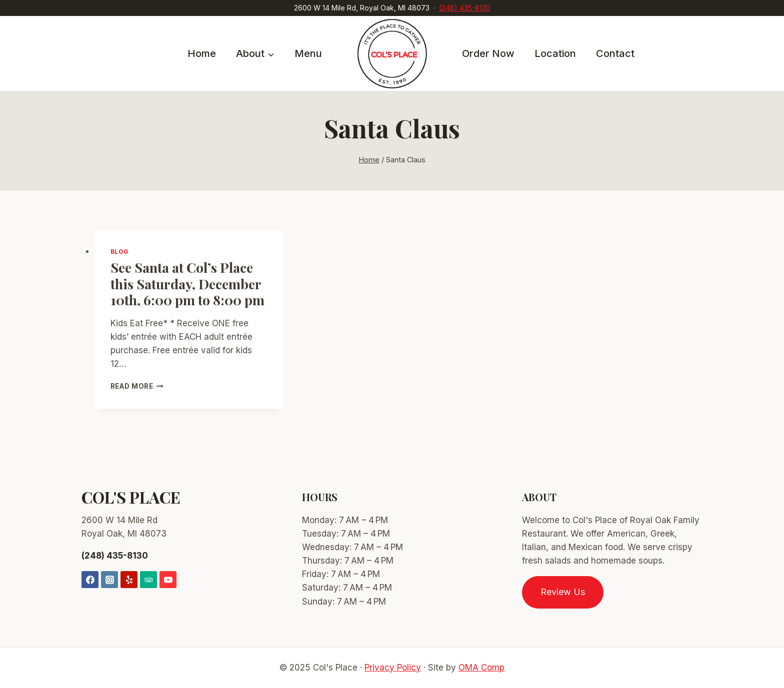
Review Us (563, 592)
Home (202, 53)
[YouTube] (168, 580)
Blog (119, 252)
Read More (137, 386)
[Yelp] (129, 580)
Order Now (488, 53)
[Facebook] (90, 580)
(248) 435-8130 (465, 8)
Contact (615, 53)
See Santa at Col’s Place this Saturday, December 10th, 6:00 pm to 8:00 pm (187, 284)
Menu (308, 53)
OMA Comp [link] (481, 668)
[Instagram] (109, 580)
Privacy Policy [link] (393, 668)
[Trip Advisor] (148, 580)
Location (555, 53)
